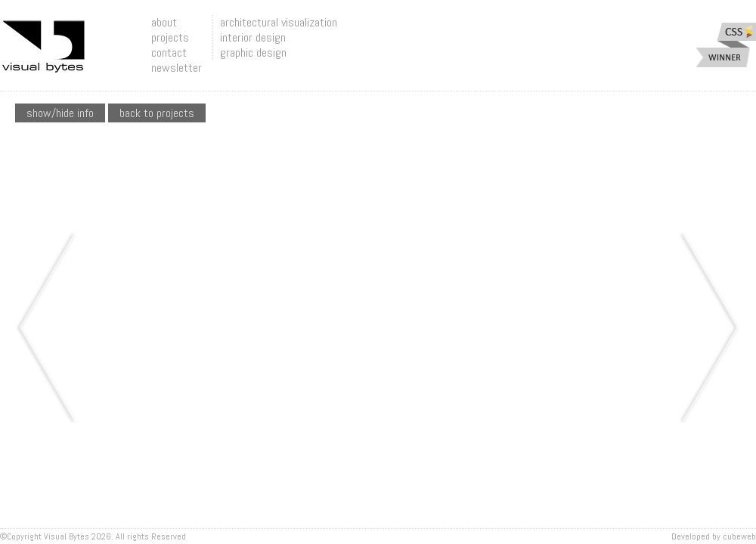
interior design (253, 37)
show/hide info (60, 113)
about (164, 22)
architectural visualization (279, 22)
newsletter (177, 68)
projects (170, 37)
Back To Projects (157, 113)
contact (169, 53)
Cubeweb (739, 536)
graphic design (253, 53)
